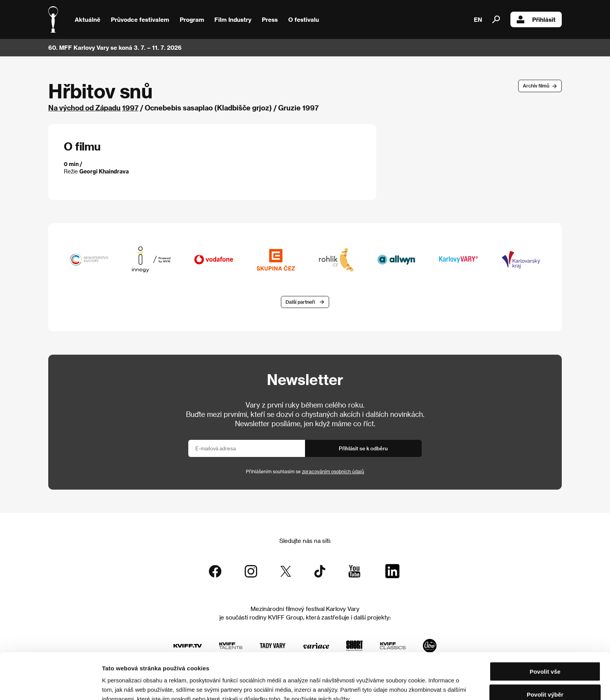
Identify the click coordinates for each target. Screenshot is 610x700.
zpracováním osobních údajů (333, 471)
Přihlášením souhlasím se (305, 471)
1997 (130, 108)
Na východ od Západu (84, 108)
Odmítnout (545, 677)
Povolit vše (545, 632)
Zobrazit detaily (409, 685)
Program (192, 19)
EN (478, 19)
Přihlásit (536, 19)
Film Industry (233, 19)
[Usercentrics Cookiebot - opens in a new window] (50, 685)
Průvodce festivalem (140, 19)
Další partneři (300, 302)
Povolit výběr (545, 655)
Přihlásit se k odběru (363, 448)
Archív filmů (536, 86)
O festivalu (304, 19)
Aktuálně (88, 19)
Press (270, 19)
